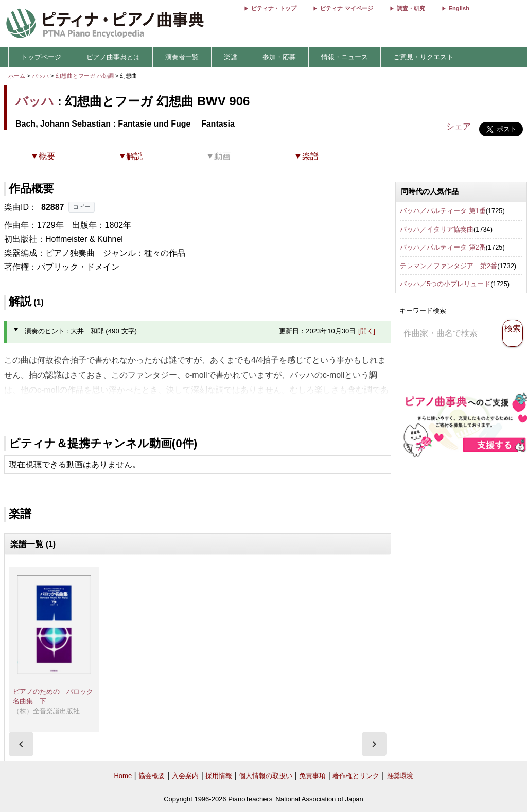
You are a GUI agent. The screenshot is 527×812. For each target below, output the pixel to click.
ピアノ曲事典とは (113, 57)
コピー (82, 207)
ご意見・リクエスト (423, 57)
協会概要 (152, 776)
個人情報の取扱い (266, 776)
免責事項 (312, 776)
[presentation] (21, 744)
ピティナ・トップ (274, 8)
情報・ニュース (345, 57)
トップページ (41, 57)
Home (123, 776)
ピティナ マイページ (346, 8)
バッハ (40, 76)
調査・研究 (411, 8)
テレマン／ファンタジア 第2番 (449, 266)
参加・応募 (279, 57)
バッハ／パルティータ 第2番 (443, 247)
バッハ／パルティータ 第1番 (443, 211)
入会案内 (185, 776)
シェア (459, 126)
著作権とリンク (356, 776)
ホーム (17, 76)
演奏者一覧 (182, 57)
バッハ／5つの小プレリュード (445, 284)
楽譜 (231, 57)
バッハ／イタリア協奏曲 (437, 229)
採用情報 (219, 776)
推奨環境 (400, 776)
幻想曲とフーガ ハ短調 (85, 76)
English (459, 8)
